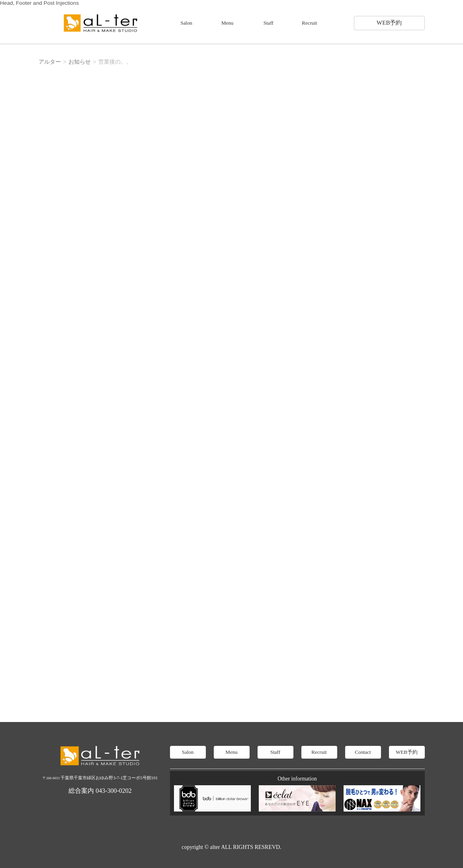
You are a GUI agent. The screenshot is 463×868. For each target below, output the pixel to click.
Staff (269, 23)
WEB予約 (389, 23)
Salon (186, 23)
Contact (363, 752)
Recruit (309, 23)
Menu (227, 23)
